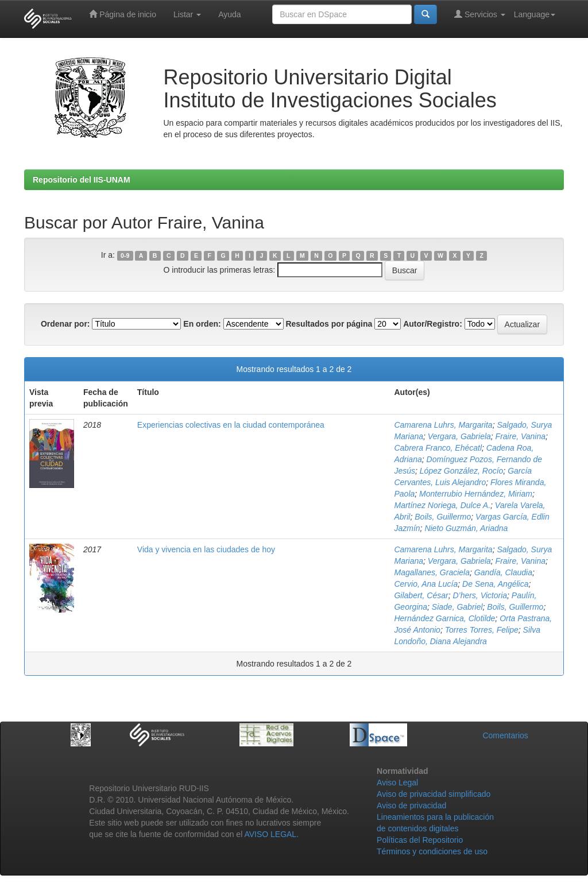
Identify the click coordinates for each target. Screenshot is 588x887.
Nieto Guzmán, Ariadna (466, 528)
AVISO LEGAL (270, 834)
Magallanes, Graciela (432, 572)
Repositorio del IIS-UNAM (82, 180)
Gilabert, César (421, 595)
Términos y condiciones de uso (432, 851)
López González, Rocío (462, 471)
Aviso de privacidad (411, 805)
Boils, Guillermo (443, 517)
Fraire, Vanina (521, 436)
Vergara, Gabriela (459, 436)
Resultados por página (329, 324)
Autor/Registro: (433, 324)
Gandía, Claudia (503, 572)
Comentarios (505, 735)
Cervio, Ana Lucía (426, 584)
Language (535, 14)
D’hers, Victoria (480, 595)
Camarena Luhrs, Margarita (443, 425)
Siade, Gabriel (457, 607)
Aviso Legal (397, 783)
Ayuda (229, 14)
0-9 (125, 255)
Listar (187, 14)
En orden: (202, 324)
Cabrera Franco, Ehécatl (438, 448)
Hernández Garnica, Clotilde (444, 618)
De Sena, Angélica (495, 584)
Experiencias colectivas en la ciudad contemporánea (231, 425)
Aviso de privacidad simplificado (434, 794)
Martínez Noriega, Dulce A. (442, 505)
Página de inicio (123, 14)
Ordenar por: (65, 324)
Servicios (480, 14)
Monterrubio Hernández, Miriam (476, 494)
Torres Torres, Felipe (482, 630)
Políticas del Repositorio (420, 840)
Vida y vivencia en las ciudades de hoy (206, 549)
